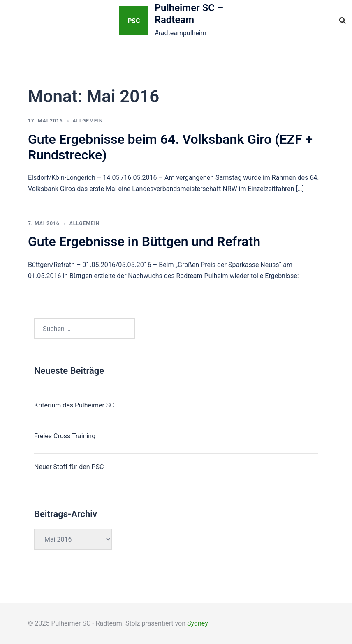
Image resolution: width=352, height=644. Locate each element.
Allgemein (88, 121)
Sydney (198, 623)
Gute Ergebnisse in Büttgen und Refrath (144, 241)
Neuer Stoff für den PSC (69, 467)
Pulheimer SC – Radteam (189, 14)
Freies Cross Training (65, 436)
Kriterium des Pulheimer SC (74, 405)
